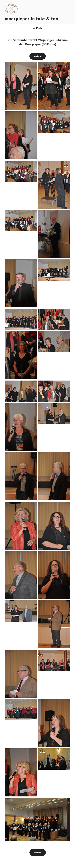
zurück (38, 56)
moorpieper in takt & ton (32, 19)
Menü (37, 28)
